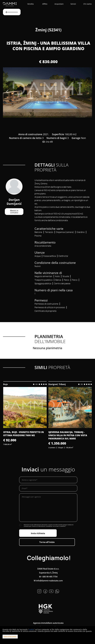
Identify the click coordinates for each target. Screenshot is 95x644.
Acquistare (59, 4)
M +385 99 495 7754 (48, 577)
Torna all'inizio (47, 542)
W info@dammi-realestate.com (48, 581)
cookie (31, 629)
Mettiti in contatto (14, 212)
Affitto (45, 4)
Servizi (73, 4)
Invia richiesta (38, 533)
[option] (47, 92)
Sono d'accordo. (10, 637)
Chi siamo (87, 4)
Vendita (30, 4)
